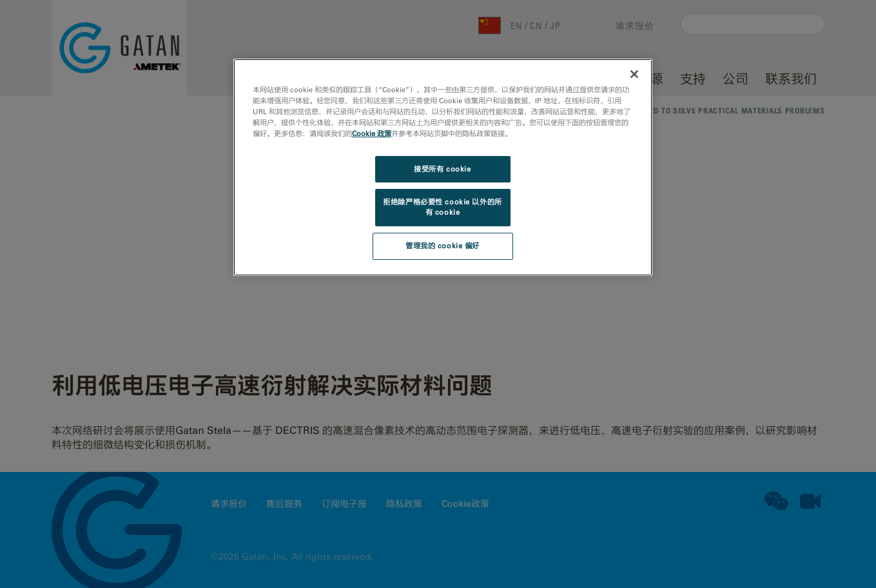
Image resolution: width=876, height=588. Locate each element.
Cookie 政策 (372, 133)
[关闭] (634, 74)
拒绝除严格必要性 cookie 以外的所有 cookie (442, 207)
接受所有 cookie (442, 169)
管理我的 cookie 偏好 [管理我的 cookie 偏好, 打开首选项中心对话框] (443, 246)
